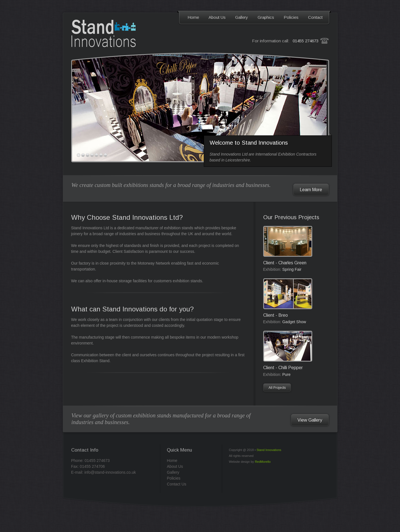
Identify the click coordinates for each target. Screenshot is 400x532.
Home (193, 17)
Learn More (311, 190)
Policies (291, 17)
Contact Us (176, 484)
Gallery (242, 17)
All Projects (277, 388)
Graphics (266, 17)
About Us (217, 17)
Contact (315, 17)
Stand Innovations (269, 450)
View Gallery (310, 420)
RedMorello (263, 462)
